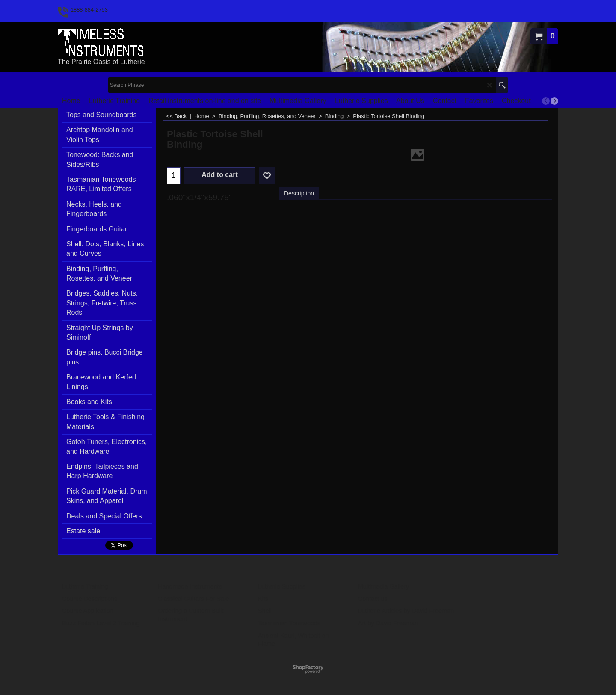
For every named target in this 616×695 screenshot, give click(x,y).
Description (299, 193)
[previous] (546, 101)
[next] (554, 101)
